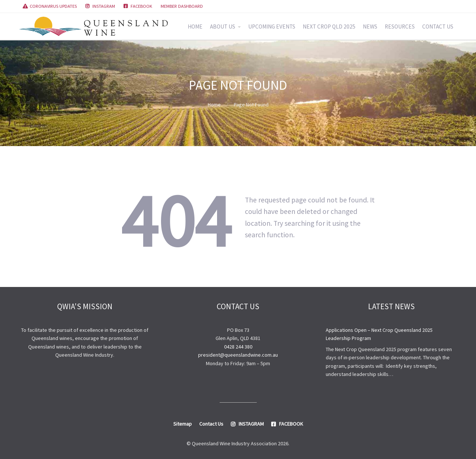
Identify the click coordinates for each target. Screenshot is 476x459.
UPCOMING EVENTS (272, 27)
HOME (195, 27)
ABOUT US (223, 27)
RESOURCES (400, 27)
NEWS (370, 27)
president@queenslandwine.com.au (238, 355)
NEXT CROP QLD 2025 (329, 27)
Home (214, 105)
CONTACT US (438, 27)
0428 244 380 (238, 347)
